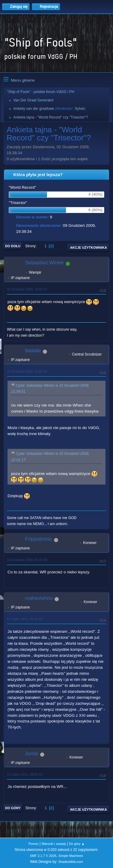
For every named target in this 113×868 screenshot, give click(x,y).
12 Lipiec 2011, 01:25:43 (25, 619)
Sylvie (80, 109)
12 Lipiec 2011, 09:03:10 (25, 774)
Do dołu (13, 246)
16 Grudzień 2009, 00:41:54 (27, 560)
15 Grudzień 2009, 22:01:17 (27, 289)
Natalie (33, 351)
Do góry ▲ (77, 844)
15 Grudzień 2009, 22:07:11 (27, 371)
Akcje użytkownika (88, 248)
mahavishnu (39, 598)
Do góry (13, 808)
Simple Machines (71, 856)
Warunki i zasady (54, 844)
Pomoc (33, 844)
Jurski (32, 754)
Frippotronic (39, 539)
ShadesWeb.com (71, 862)
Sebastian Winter (44, 263)
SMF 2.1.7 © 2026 (43, 856)
